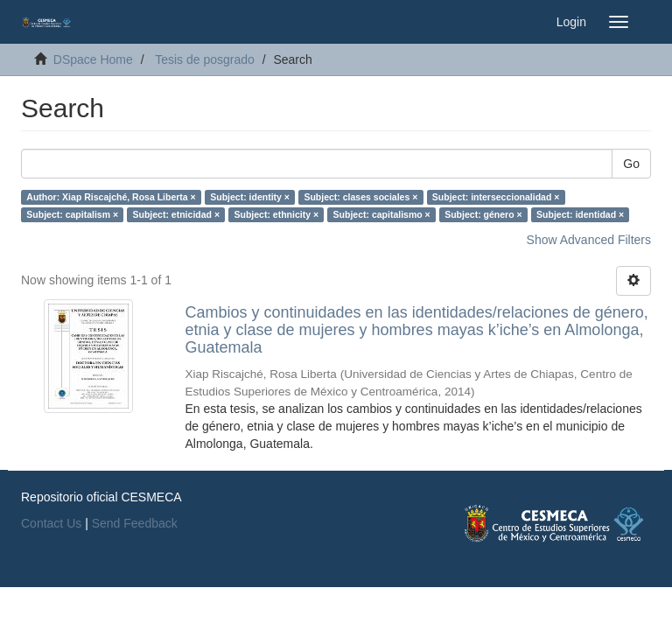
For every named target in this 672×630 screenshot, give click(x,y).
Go (631, 164)
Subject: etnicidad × (176, 214)
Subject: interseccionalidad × (496, 197)
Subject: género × (483, 214)
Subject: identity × (250, 197)
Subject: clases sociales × (360, 197)
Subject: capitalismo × (382, 214)
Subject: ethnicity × (277, 214)
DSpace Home (93, 59)
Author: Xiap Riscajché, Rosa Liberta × (111, 197)
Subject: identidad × (580, 214)
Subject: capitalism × (72, 214)
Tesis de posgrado (205, 59)
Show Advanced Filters (589, 240)
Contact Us (51, 523)
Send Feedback (135, 523)
